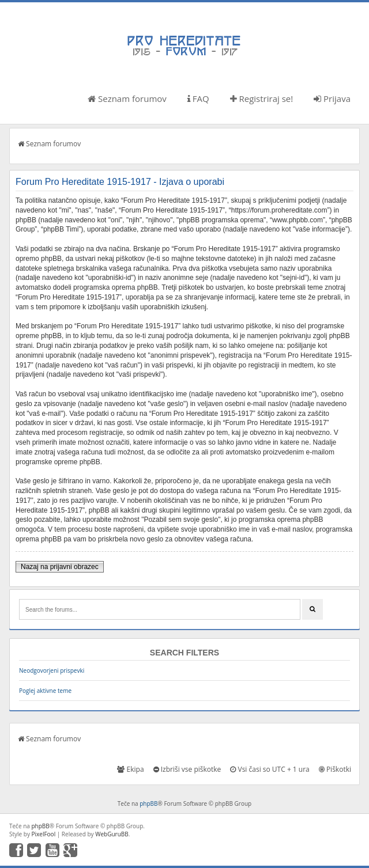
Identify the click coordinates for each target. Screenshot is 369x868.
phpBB (148, 803)
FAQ (198, 98)
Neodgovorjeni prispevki (52, 670)
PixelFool (44, 834)
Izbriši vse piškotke (187, 769)
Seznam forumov (127, 98)
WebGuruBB (112, 834)
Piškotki (335, 769)
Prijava (332, 98)
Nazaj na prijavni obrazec (60, 567)
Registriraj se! (262, 98)
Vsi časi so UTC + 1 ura (270, 769)
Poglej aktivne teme (45, 691)
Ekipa (130, 769)
